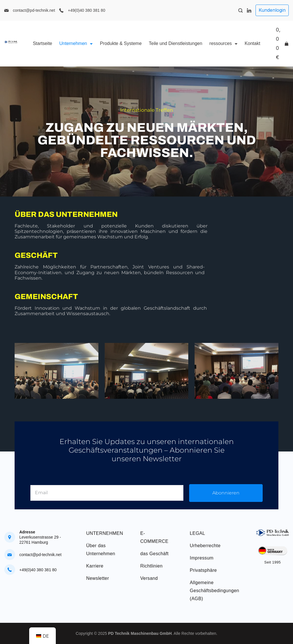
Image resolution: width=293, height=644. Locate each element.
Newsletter (98, 578)
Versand (149, 578)
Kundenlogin (272, 10)
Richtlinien (151, 566)
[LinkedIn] (249, 10)
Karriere (95, 566)
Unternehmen (76, 43)
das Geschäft (154, 554)
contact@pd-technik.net (34, 10)
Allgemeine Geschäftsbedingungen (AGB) (214, 591)
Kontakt (252, 43)
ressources (223, 43)
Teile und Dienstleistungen (176, 43)
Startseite (43, 43)
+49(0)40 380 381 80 (86, 10)
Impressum (202, 558)
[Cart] (282, 44)
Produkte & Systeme (121, 43)
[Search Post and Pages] (240, 10)
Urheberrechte (205, 546)
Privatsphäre (203, 570)
